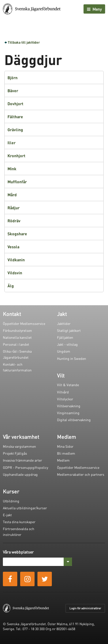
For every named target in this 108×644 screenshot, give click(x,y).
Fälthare (15, 116)
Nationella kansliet (17, 337)
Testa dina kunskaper (19, 522)
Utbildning (11, 501)
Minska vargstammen (19, 446)
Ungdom (64, 351)
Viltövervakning (69, 406)
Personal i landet (16, 344)
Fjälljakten (65, 337)
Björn (13, 77)
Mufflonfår (17, 182)
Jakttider (64, 324)
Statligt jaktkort (69, 331)
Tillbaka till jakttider (24, 42)
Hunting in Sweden (72, 359)
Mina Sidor (65, 446)
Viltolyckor (65, 399)
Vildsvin (15, 273)
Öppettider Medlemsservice (24, 324)
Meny (94, 9)
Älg (11, 286)
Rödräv (14, 221)
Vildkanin (16, 260)
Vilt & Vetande (68, 385)
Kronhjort (16, 156)
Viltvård (63, 392)
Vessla (13, 247)
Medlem (63, 460)
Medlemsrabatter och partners (81, 474)
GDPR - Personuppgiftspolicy (25, 468)
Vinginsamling (68, 413)
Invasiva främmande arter (22, 460)
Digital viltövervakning (74, 420)
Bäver (13, 90)
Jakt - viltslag (67, 344)
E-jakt (7, 515)
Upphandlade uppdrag (20, 474)
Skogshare (17, 234)
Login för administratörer (85, 608)
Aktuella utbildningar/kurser (25, 508)
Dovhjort (15, 103)
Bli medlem (66, 453)
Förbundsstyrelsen (17, 331)
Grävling (15, 129)
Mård (12, 195)
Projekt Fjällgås (15, 453)
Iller (12, 143)
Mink (12, 169)
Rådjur (14, 208)
